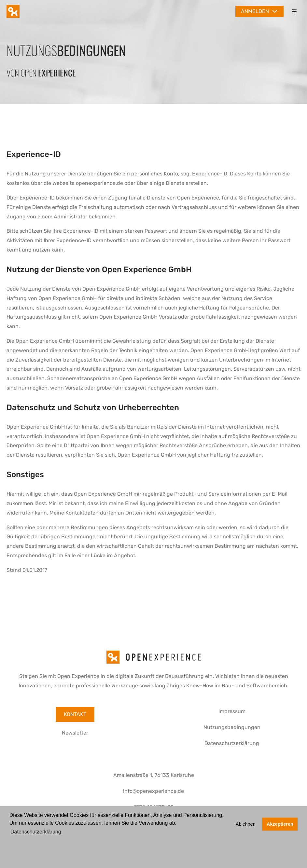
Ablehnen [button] (246, 824)
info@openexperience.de (153, 791)
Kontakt (75, 714)
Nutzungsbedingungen (232, 727)
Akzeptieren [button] (280, 824)
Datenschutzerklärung (232, 743)
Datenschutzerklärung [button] (36, 832)
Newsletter (75, 733)
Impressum (232, 711)
